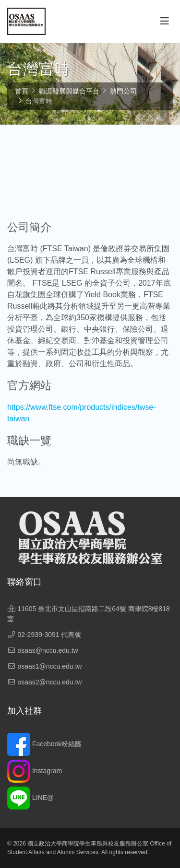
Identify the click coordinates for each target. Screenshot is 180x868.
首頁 (22, 91)
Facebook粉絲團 (44, 744)
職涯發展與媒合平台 (69, 91)
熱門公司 (123, 91)
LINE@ (30, 798)
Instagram (35, 771)
